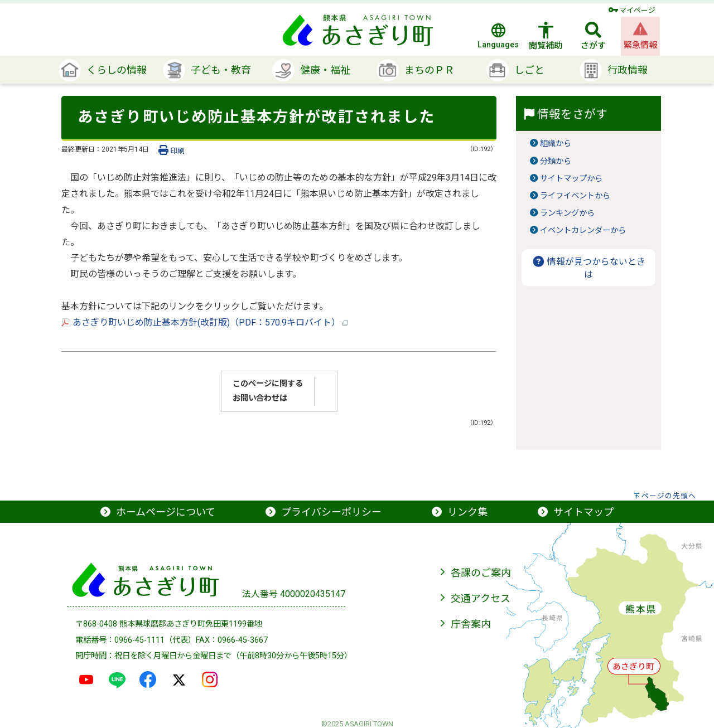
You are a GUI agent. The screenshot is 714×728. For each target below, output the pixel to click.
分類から (556, 161)
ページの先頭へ (669, 496)
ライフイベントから (575, 196)
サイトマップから (571, 179)
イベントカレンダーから (583, 230)
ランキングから (567, 213)
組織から (556, 144)
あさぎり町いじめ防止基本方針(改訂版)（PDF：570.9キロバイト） (205, 322)
